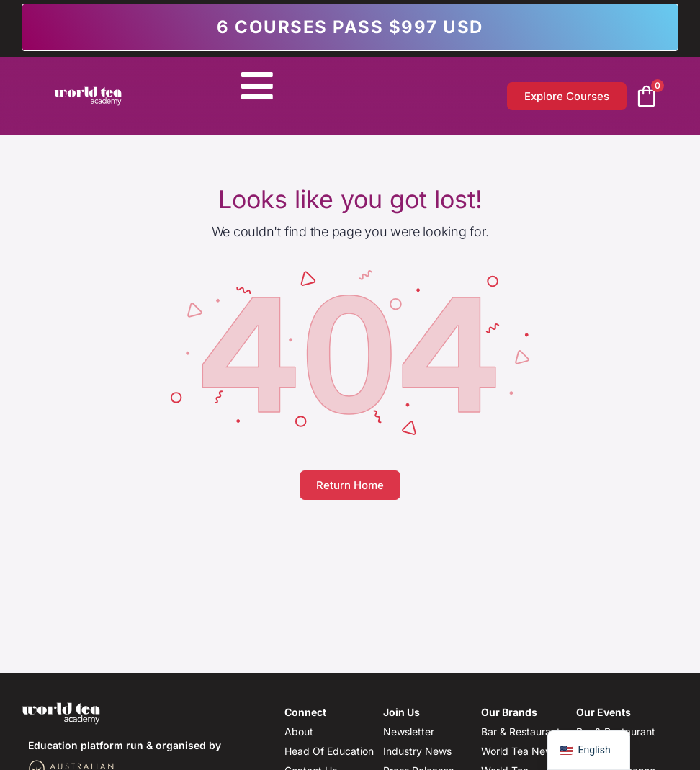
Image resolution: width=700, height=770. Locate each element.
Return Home (350, 485)
